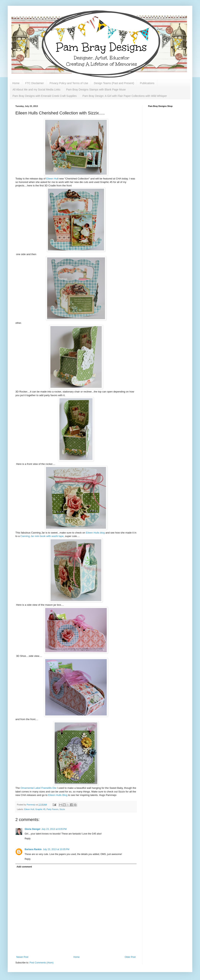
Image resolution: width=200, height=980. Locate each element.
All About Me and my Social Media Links (36, 90)
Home (16, 83)
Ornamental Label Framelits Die (39, 788)
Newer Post (22, 957)
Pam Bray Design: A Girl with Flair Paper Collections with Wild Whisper (125, 96)
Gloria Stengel (32, 829)
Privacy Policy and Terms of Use (69, 83)
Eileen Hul (52, 179)
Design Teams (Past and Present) (114, 83)
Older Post (130, 957)
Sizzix (62, 809)
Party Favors (52, 809)
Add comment (24, 867)
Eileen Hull (29, 809)
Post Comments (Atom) (41, 963)
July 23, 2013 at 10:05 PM (56, 849)
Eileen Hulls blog (95, 533)
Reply (28, 839)
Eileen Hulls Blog (58, 795)
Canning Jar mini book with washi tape (42, 536)
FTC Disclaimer (34, 83)
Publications (147, 83)
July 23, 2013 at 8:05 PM (54, 829)
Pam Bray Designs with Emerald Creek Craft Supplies (45, 96)
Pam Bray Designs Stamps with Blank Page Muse (96, 90)
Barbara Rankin (33, 849)
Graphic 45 (40, 809)
